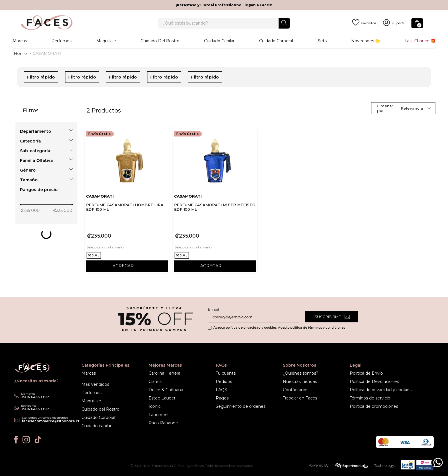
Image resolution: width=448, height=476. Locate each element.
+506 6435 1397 (35, 409)
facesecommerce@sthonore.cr (51, 421)
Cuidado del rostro (160, 47)
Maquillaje (106, 47)
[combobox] (224, 26)
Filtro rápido (41, 88)
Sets (322, 47)
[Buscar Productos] (284, 26)
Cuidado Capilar (219, 47)
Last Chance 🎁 (420, 47)
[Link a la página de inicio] (20, 64)
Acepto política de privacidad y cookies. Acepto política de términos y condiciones (279, 328)
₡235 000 (30, 221)
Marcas (20, 47)
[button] (46, 142)
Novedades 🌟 (366, 47)
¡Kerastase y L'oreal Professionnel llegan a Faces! (224, 5)
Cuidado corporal (276, 47)
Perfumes (61, 47)
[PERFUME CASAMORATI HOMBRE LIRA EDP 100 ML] (127, 211)
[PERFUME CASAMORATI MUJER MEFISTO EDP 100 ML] (215, 211)
